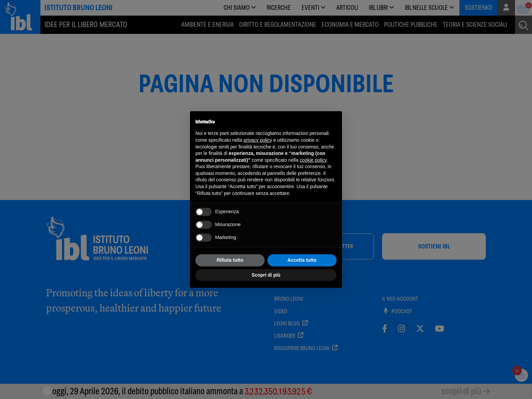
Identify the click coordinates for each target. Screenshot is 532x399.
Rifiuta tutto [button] (230, 260)
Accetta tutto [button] (302, 260)
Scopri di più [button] (266, 275)
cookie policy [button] (313, 160)
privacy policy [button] (258, 140)
